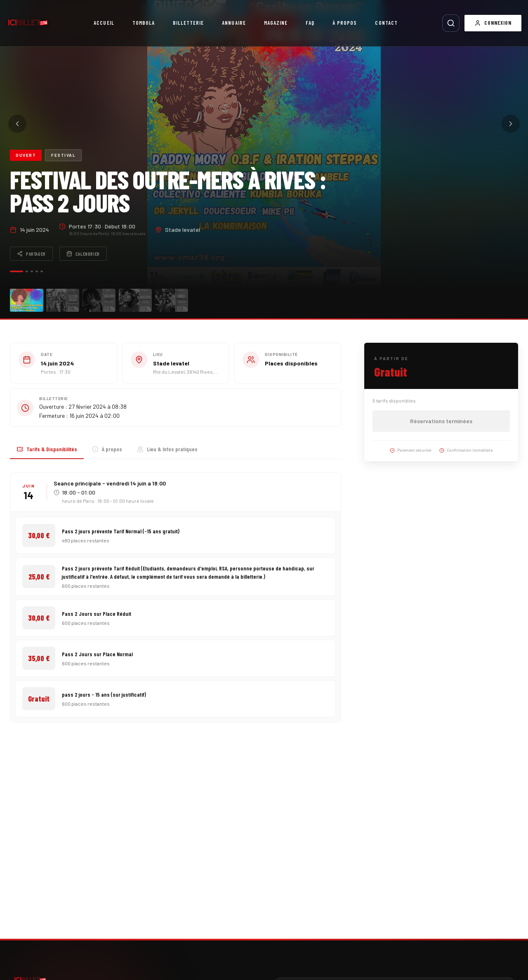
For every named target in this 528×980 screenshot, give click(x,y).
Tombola (144, 23)
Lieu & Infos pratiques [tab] (167, 449)
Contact (386, 23)
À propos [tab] (107, 449)
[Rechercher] (451, 23)
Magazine (276, 23)
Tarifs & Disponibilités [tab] (47, 449)
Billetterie (188, 23)
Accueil (104, 23)
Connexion (493, 23)
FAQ (310, 23)
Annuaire (234, 23)
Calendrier (83, 254)
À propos (345, 23)
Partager (31, 254)
